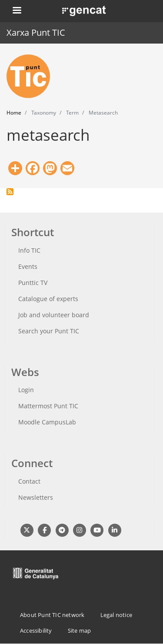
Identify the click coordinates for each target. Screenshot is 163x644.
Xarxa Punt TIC (36, 32)
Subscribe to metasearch (10, 192)
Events (28, 266)
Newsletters (36, 497)
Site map (80, 630)
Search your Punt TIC (49, 331)
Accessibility (36, 630)
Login (26, 390)
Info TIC (29, 250)
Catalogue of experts (48, 299)
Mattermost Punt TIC (48, 406)
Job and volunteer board (54, 315)
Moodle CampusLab (47, 422)
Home (14, 113)
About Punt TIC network (52, 615)
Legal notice (116, 615)
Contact (29, 481)
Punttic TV (33, 283)
